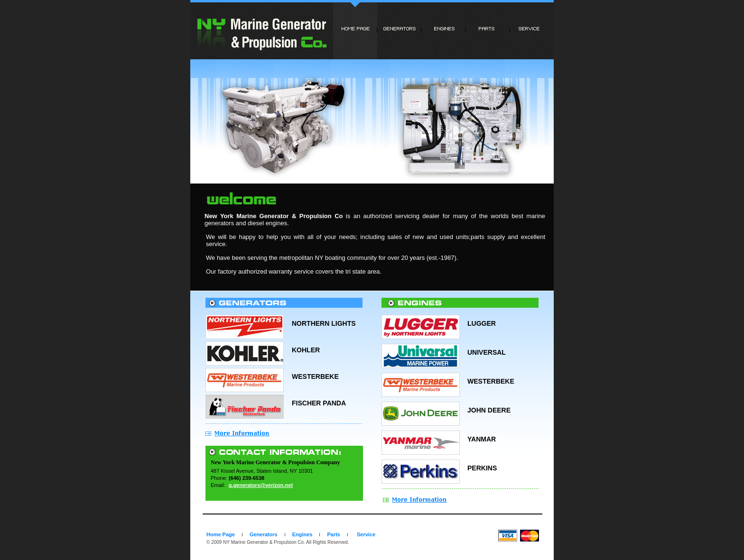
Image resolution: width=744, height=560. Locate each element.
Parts (334, 534)
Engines (302, 534)
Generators (264, 534)
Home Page (221, 534)
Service (366, 534)
